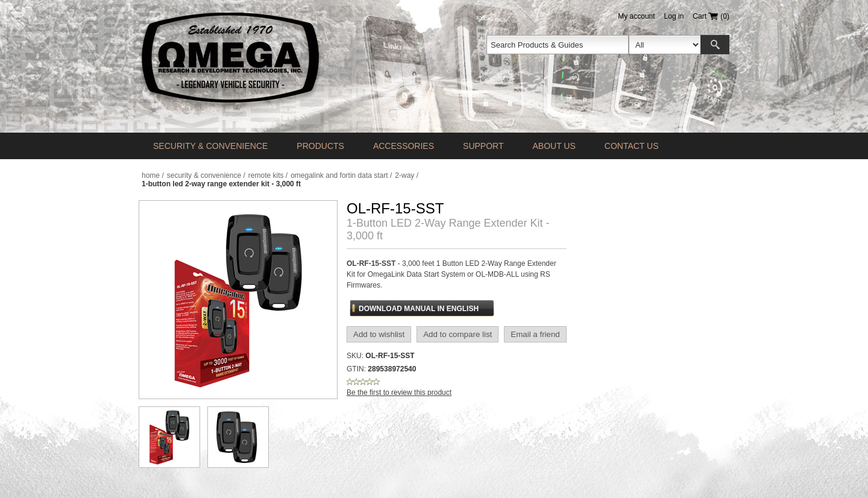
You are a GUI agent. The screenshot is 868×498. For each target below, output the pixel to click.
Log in (674, 16)
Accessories (404, 146)
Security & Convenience (210, 146)
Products (320, 146)
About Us (554, 146)
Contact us (632, 146)
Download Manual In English (419, 309)
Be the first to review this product (399, 392)
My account (636, 16)
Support (483, 146)
